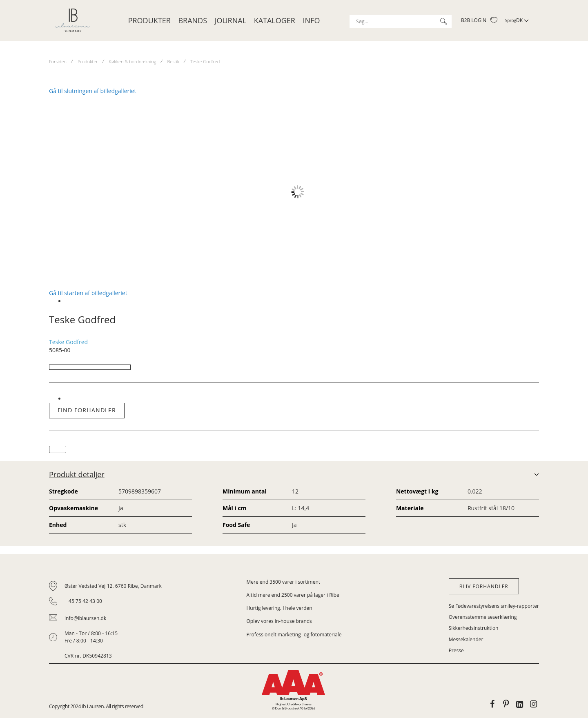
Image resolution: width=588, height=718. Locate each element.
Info (312, 20)
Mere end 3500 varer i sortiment (284, 582)
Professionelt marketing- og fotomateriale (294, 635)
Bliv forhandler (484, 586)
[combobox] (401, 21)
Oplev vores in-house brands (279, 621)
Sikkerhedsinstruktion (474, 628)
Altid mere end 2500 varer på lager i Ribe (293, 595)
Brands (193, 20)
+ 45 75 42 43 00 (83, 601)
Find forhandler (87, 410)
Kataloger (275, 20)
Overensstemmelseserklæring (483, 617)
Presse (456, 650)
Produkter (149, 20)
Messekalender (466, 639)
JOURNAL (231, 20)
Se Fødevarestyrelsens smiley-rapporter (494, 606)
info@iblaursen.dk (85, 618)
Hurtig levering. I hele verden (280, 608)
